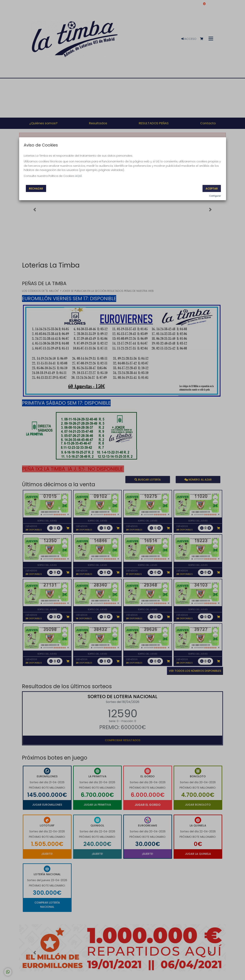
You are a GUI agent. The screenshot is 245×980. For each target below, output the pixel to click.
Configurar (215, 196)
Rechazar (36, 189)
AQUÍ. (79, 176)
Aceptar (212, 189)
